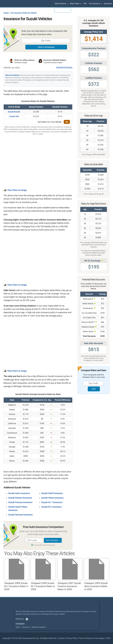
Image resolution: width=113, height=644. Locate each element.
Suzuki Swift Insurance (52, 493)
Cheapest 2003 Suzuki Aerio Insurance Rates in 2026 (97, 575)
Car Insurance (95, 4)
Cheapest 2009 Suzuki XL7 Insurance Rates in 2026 (43, 575)
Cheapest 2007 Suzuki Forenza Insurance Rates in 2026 (70, 575)
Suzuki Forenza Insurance (20, 502)
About (18, 627)
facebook (27, 619)
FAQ (85, 4)
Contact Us (26, 627)
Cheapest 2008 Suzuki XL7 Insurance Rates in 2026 (16, 575)
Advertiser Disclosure (64, 67)
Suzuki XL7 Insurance (51, 507)
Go (67, 122)
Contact (61, 638)
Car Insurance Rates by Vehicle (24, 13)
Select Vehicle (61, 4)
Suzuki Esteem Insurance (20, 498)
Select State (75, 4)
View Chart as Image (17, 190)
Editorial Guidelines (13, 75)
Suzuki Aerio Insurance (19, 493)
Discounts (108, 4)
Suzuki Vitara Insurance (52, 498)
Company (20, 624)
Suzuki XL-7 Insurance (52, 502)
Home (6, 13)
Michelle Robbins (60, 60)
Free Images (99, 638)
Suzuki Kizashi (14, 112)
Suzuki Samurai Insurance (20, 515)
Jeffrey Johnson (28, 60)
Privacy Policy (72, 638)
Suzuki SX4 (14, 116)
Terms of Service (86, 638)
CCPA (108, 638)
